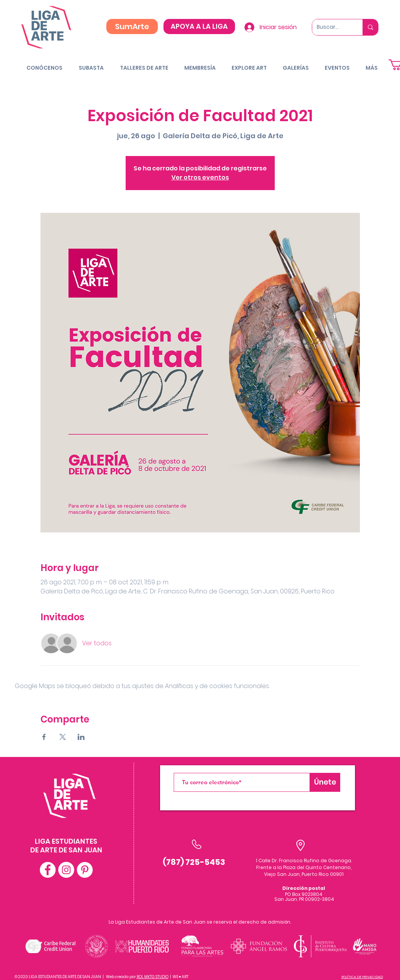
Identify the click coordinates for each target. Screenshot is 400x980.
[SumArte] (132, 27)
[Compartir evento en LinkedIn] (81, 737)
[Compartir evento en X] (63, 737)
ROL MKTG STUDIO (153, 977)
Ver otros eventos (200, 177)
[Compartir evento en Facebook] (44, 737)
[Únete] (325, 782)
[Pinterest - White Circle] (85, 870)
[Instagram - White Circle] (66, 870)
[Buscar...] (332, 27)
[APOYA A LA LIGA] (199, 27)
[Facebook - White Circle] (48, 870)
